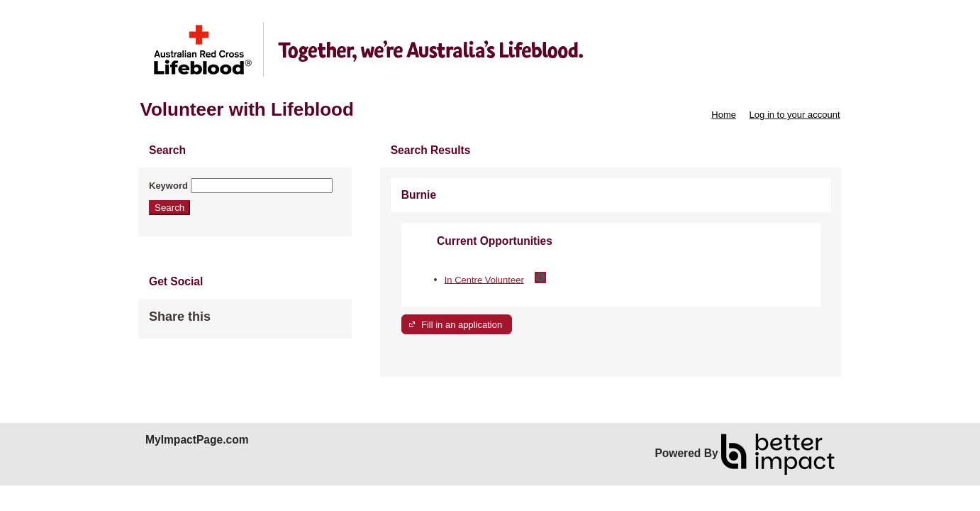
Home (724, 115)
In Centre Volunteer (484, 279)
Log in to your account (795, 115)
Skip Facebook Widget (257, 323)
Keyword (168, 186)
